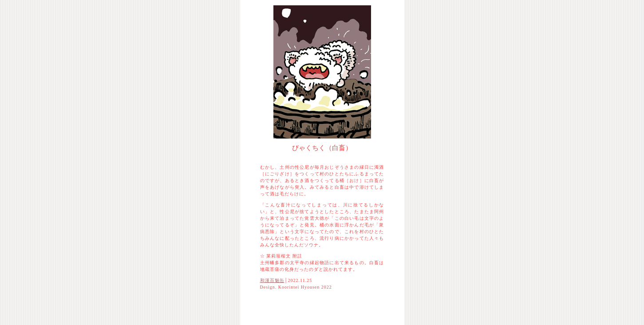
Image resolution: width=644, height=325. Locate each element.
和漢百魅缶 (272, 280)
